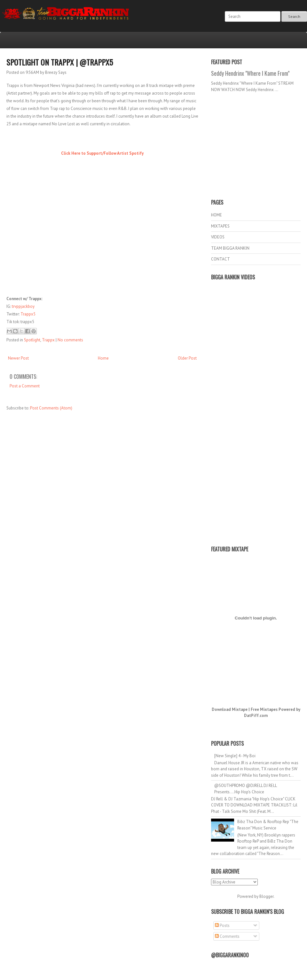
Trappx (48, 340)
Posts (222, 926)
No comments (70, 340)
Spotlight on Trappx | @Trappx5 (60, 62)
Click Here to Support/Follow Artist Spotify (102, 153)
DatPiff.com (256, 716)
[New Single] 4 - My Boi (235, 756)
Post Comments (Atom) (51, 408)
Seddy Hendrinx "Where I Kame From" (250, 73)
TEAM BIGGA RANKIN (230, 248)
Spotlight (32, 340)
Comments (227, 936)
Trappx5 (28, 314)
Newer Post (18, 358)
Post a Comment (25, 386)
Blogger (266, 896)
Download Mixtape (230, 709)
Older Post (187, 358)
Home (103, 358)
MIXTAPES (220, 226)
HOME (216, 215)
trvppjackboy (23, 306)
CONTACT (220, 259)
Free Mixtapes (264, 709)
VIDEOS (218, 237)
